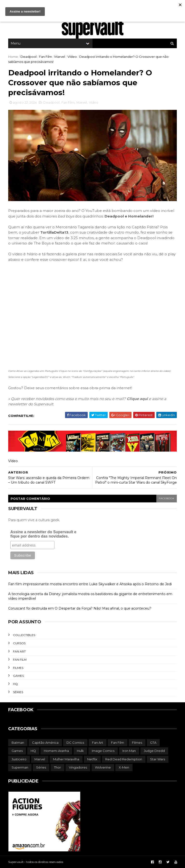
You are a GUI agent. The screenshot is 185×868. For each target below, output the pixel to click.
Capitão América (45, 743)
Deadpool (29, 57)
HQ (15, 684)
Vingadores (78, 767)
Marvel (60, 57)
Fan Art (19, 651)
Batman (18, 743)
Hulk (80, 751)
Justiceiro (19, 759)
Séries (18, 692)
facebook (167, 498)
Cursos (19, 643)
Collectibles (24, 635)
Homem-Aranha (56, 751)
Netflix (92, 759)
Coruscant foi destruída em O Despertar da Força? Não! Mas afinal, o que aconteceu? (80, 608)
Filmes (18, 668)
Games (18, 676)
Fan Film (46, 57)
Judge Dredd (154, 751)
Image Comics (103, 751)
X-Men (124, 767)
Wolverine (103, 767)
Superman (20, 767)
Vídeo (72, 57)
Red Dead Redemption (124, 759)
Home (13, 57)
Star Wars (158, 759)
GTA (153, 743)
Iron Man (129, 751)
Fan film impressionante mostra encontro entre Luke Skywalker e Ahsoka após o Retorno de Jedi (90, 584)
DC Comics (75, 743)
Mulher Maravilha (66, 759)
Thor (57, 767)
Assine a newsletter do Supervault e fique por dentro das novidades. (43, 534)
